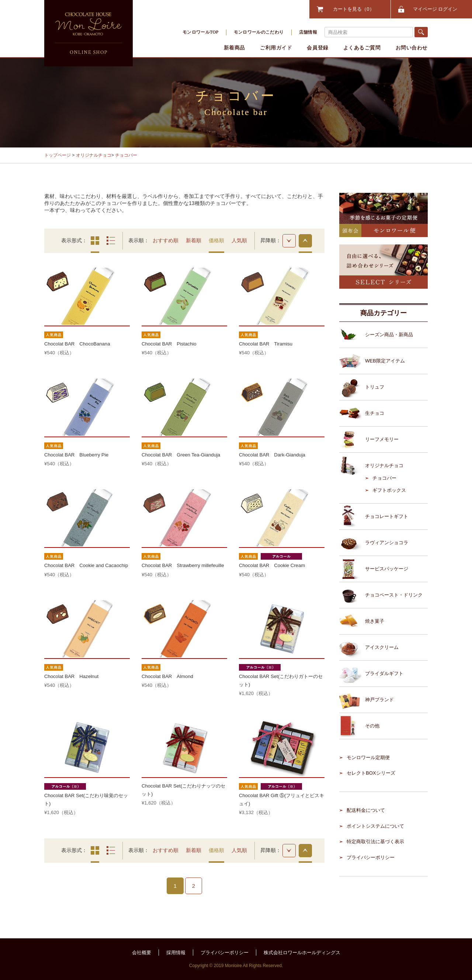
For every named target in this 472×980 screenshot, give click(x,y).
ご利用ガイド (276, 48)
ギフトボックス (389, 490)
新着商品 (235, 48)
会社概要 (142, 953)
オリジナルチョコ (94, 155)
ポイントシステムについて (375, 826)
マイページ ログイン (435, 9)
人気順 (239, 240)
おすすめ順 (166, 240)
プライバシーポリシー (371, 857)
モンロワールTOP (201, 32)
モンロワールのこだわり (259, 32)
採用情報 (176, 953)
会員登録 (317, 48)
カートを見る (353, 9)
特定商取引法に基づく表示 (375, 842)
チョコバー (126, 155)
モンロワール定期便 (368, 757)
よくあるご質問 (362, 48)
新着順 (194, 240)
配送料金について (366, 810)
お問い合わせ (412, 48)
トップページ (58, 155)
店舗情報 (308, 32)
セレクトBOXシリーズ (371, 773)
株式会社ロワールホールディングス (302, 953)
